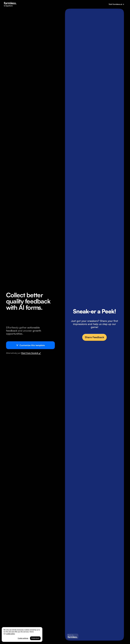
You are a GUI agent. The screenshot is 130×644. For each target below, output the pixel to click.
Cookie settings (23, 638)
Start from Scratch (30, 353)
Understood (35, 638)
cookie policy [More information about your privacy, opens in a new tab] (10, 634)
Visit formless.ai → (116, 4)
